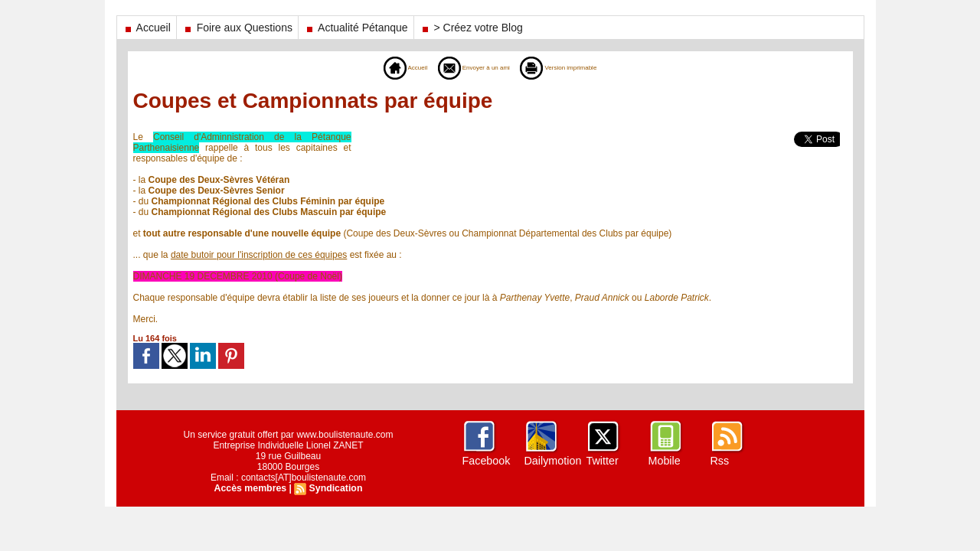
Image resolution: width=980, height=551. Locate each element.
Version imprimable (576, 67)
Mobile (664, 461)
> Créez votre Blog (471, 28)
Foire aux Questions (237, 28)
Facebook (486, 461)
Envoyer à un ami (466, 67)
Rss (720, 461)
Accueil (147, 28)
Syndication (335, 488)
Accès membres (251, 488)
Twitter (602, 461)
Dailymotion (552, 461)
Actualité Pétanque (356, 28)
